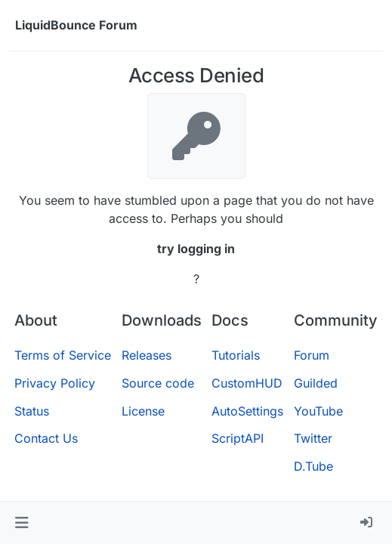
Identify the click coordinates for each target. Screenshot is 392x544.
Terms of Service (63, 355)
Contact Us (46, 438)
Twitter (313, 438)
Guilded (316, 383)
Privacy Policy (55, 383)
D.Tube (313, 466)
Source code (158, 383)
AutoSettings (247, 411)
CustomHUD (247, 383)
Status (32, 411)
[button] (22, 523)
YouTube (318, 411)
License (143, 411)
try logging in (196, 249)
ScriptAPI (238, 438)
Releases (147, 355)
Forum (312, 355)
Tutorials (236, 355)
